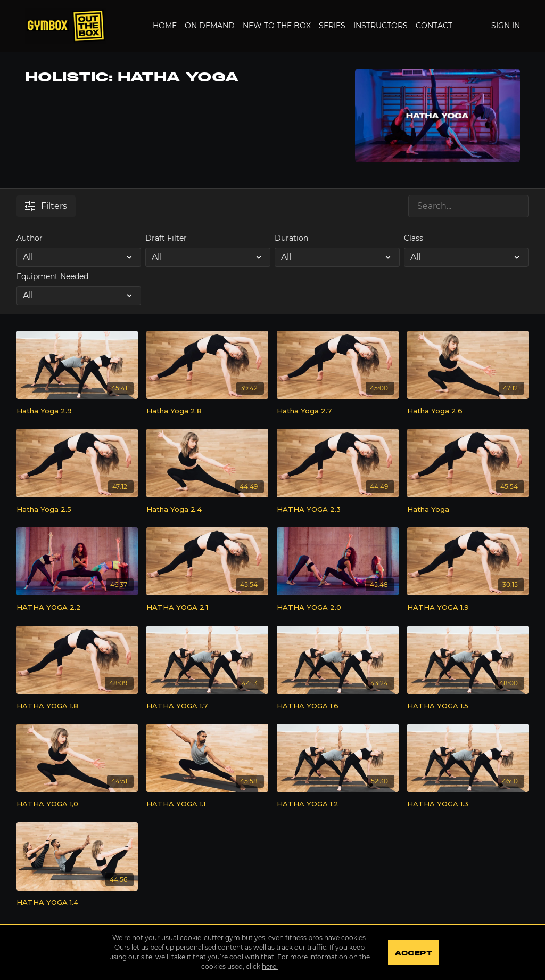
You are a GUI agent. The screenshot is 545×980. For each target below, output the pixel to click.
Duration (291, 238)
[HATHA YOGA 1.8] (77, 706)
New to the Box (277, 26)
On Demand (210, 26)
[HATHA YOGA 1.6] (338, 706)
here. (269, 966)
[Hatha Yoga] (468, 510)
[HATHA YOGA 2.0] (338, 608)
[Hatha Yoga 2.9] (77, 411)
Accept (413, 953)
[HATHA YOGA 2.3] (338, 510)
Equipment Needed (52, 276)
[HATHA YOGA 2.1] (207, 608)
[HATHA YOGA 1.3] (468, 804)
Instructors (381, 26)
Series (332, 26)
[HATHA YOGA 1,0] (77, 804)
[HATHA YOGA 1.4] (77, 903)
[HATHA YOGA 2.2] (77, 608)
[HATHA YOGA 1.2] (338, 804)
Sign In (506, 26)
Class (414, 238)
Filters (46, 206)
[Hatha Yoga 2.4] (207, 510)
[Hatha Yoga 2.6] (468, 411)
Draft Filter (166, 238)
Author (30, 238)
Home (165, 26)
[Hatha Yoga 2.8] (207, 411)
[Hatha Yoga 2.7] (338, 411)
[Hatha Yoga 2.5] (77, 510)
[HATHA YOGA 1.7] (207, 706)
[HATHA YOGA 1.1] (207, 804)
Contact (434, 26)
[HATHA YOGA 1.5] (468, 706)
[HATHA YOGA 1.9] (468, 608)
